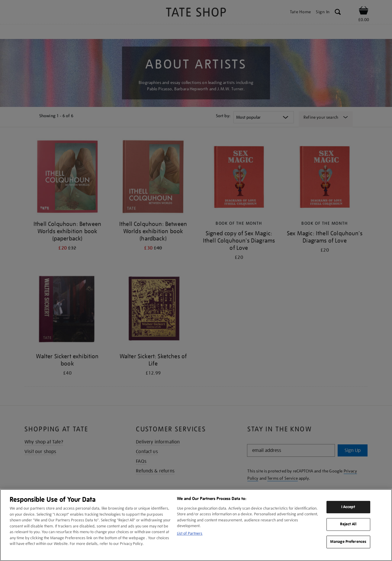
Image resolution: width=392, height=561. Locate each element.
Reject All (348, 524)
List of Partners (190, 533)
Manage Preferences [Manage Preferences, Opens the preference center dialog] (348, 542)
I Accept (348, 507)
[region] (196, 525)
